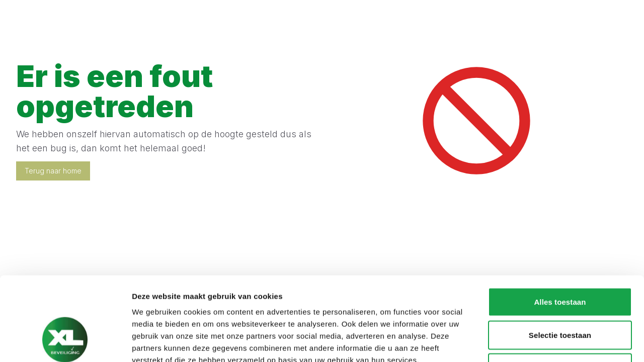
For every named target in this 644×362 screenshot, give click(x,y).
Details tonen (544, 342)
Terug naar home (53, 171)
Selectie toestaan (560, 263)
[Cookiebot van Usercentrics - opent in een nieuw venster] (65, 342)
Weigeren (560, 296)
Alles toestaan (560, 230)
